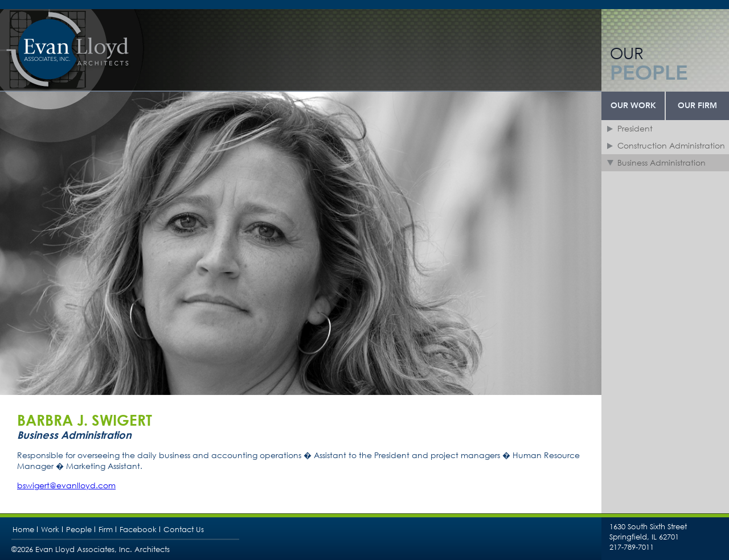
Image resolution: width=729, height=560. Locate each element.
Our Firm (697, 106)
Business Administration (662, 162)
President (635, 128)
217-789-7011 (632, 547)
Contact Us (184, 530)
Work (50, 530)
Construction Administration (671, 145)
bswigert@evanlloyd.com (66, 485)
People (79, 530)
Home (23, 530)
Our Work (633, 106)
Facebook (138, 530)
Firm (106, 530)
